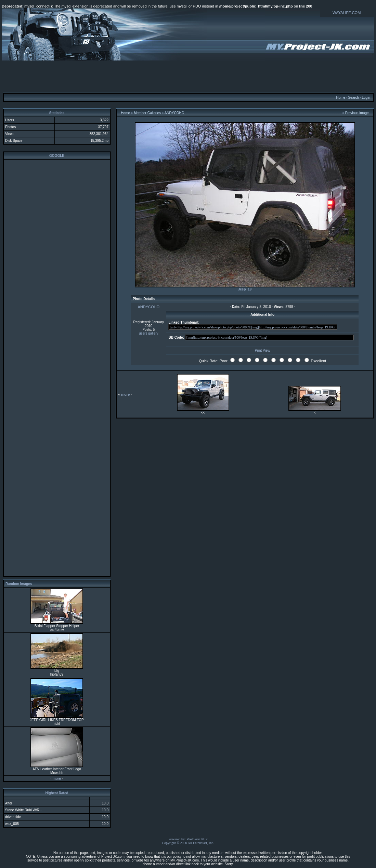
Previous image (357, 113)
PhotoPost (193, 839)
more (57, 778)
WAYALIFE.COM (347, 13)
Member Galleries (147, 113)
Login (366, 98)
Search (353, 98)
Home (341, 98)
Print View (263, 350)
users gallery (149, 333)
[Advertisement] (188, 76)
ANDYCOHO (174, 113)
